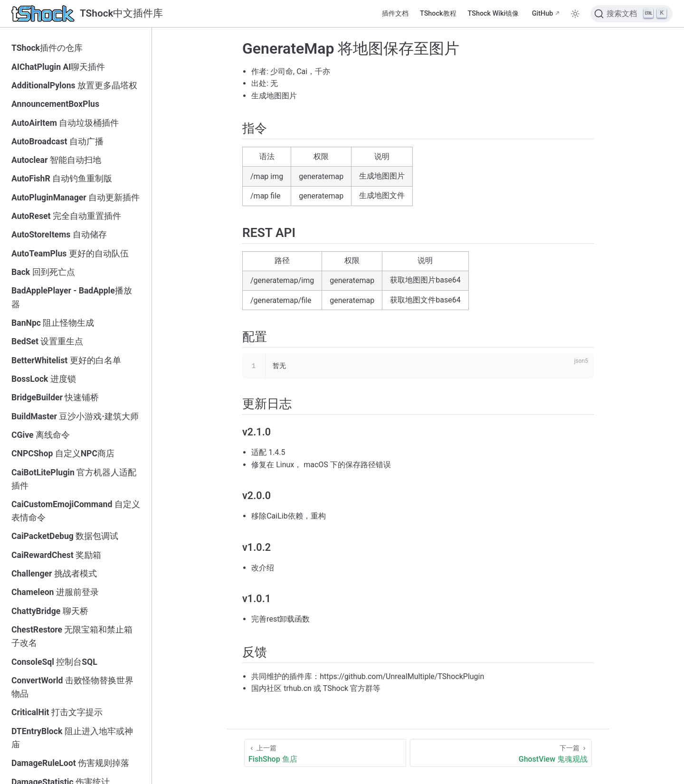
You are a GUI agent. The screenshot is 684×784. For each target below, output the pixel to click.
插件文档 (395, 14)
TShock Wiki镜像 (494, 14)
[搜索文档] (632, 14)
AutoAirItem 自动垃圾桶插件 (65, 123)
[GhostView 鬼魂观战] (501, 753)
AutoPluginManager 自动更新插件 (76, 198)
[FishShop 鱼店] (325, 753)
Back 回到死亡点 (43, 272)
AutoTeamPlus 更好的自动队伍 (70, 254)
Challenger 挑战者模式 (54, 574)
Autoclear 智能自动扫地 (56, 160)
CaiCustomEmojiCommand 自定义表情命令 (76, 511)
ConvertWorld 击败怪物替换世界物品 (72, 687)
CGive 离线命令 (41, 435)
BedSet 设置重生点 (47, 341)
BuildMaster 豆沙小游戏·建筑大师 (75, 416)
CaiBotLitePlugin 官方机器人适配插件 (74, 479)
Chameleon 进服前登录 (55, 592)
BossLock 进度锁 (44, 379)
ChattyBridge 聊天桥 (50, 611)
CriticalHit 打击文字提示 (57, 712)
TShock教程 (438, 14)
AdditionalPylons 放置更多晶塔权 (74, 85)
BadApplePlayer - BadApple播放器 (72, 297)
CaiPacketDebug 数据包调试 (65, 536)
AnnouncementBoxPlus (55, 104)
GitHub (543, 14)
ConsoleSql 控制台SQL (54, 662)
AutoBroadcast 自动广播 (57, 142)
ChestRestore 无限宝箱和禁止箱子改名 (72, 636)
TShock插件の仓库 (47, 48)
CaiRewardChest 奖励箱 (56, 555)
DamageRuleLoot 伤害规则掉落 (70, 763)
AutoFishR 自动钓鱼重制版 (62, 179)
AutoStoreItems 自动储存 (59, 235)
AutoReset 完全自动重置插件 (66, 216)
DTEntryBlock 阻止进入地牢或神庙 (72, 738)
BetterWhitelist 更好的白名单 (66, 360)
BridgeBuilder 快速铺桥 (55, 397)
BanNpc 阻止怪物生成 (53, 323)
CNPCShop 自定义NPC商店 (63, 453)
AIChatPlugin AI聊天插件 (58, 67)
